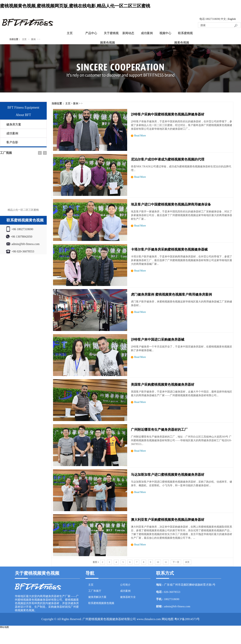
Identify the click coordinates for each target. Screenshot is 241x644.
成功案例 (147, 33)
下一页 (176, 562)
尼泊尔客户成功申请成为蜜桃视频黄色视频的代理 (168, 159)
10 (158, 562)
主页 (70, 33)
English (232, 19)
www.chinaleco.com (149, 619)
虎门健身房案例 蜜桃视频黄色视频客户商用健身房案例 (171, 294)
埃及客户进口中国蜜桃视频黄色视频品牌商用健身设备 (171, 204)
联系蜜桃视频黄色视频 (101, 603)
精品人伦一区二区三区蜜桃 (23, 210)
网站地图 (168, 619)
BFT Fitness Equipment (23, 107)
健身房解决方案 (97, 597)
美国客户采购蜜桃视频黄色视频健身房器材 (163, 385)
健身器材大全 (128, 597)
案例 (33, 39)
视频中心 (165, 33)
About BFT (23, 115)
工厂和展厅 (95, 591)
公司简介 (125, 585)
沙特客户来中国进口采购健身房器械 (158, 340)
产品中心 (91, 33)
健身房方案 (14, 124)
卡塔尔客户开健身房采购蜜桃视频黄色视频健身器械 (169, 249)
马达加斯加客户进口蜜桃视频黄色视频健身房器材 (168, 475)
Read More (140, 136)
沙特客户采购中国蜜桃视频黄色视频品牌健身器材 (168, 114)
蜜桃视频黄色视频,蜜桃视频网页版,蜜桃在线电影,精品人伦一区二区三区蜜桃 (75, 6)
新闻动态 (128, 33)
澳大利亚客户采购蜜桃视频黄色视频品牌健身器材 (168, 520)
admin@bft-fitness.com (177, 606)
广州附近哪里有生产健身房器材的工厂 (159, 430)
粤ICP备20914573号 (187, 619)
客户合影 (12, 142)
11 (166, 562)
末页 (187, 562)
